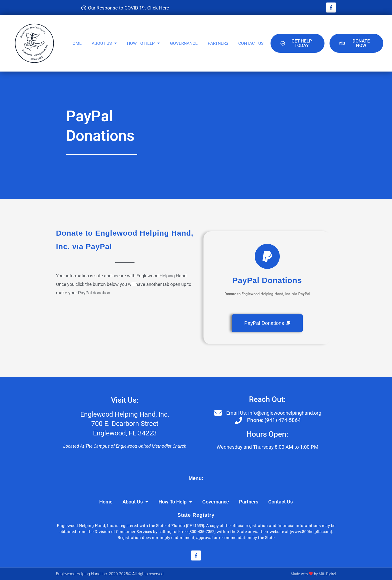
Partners (218, 43)
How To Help (143, 43)
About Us (104, 43)
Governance (184, 43)
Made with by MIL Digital (311, 574)
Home (76, 43)
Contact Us (251, 43)
